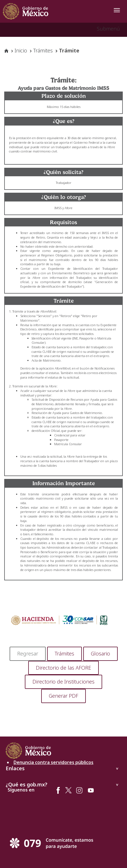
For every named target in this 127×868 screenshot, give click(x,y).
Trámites (43, 50)
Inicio (21, 50)
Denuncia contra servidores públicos (53, 763)
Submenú (108, 29)
